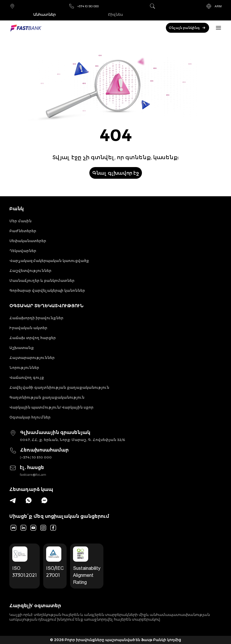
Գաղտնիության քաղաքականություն (47, 397)
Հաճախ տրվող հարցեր (33, 338)
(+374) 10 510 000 (36, 457)
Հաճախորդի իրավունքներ (36, 318)
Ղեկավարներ (23, 251)
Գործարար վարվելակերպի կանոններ (47, 290)
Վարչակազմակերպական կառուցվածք (49, 261)
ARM (214, 6)
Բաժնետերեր (23, 231)
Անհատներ (45, 14)
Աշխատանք (22, 348)
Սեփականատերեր (28, 241)
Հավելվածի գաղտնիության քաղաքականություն (59, 387)
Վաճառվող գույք (27, 377)
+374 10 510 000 (84, 6)
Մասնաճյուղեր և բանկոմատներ (42, 281)
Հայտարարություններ (32, 358)
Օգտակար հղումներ (30, 417)
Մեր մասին (20, 221)
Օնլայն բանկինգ (187, 28)
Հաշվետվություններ (30, 271)
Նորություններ (24, 368)
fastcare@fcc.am (33, 474)
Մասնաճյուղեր (12, 6)
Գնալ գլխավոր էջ (116, 173)
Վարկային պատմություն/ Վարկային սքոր (51, 407)
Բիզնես (115, 14)
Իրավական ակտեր (28, 328)
